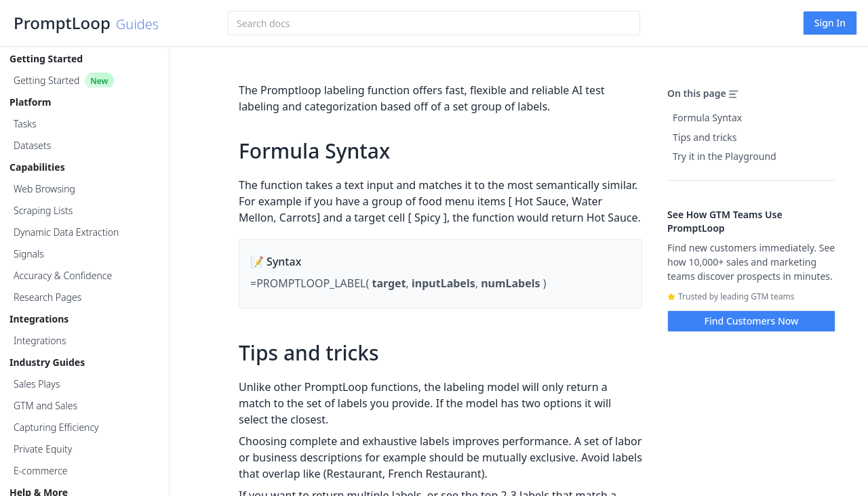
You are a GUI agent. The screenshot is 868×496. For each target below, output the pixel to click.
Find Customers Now (752, 321)
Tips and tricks (705, 137)
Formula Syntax (707, 118)
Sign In (830, 23)
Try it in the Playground (725, 156)
